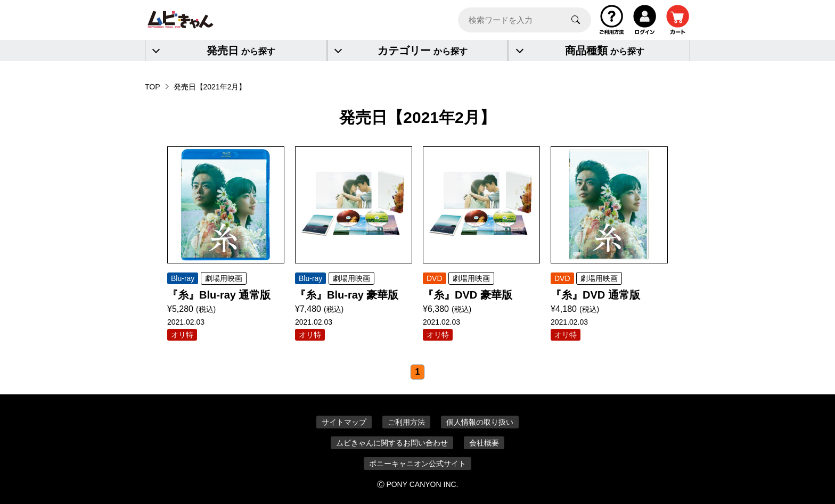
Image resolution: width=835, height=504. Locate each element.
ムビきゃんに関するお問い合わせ (392, 443)
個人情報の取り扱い (480, 422)
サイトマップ (344, 422)
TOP (153, 87)
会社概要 (484, 443)
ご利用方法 (406, 422)
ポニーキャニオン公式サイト (418, 464)
